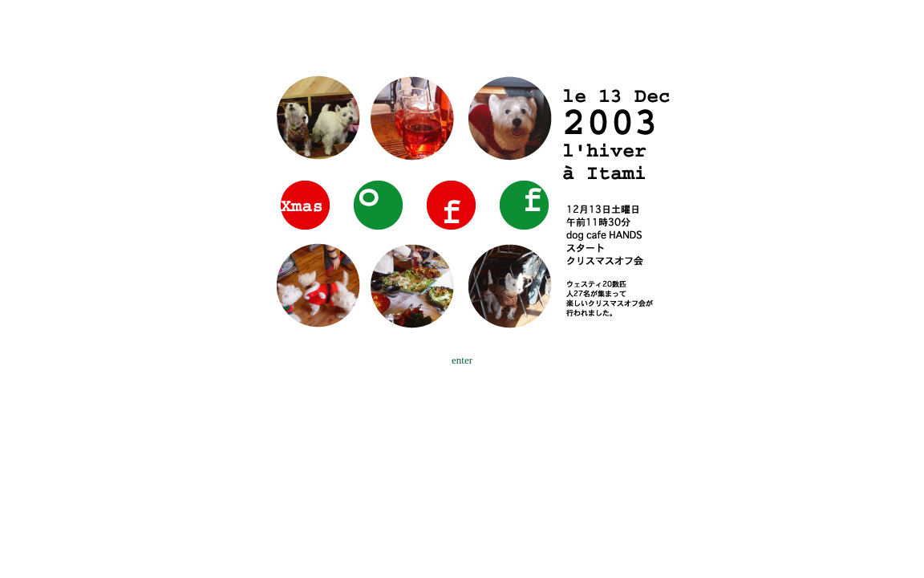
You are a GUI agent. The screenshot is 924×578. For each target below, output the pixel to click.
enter (462, 360)
